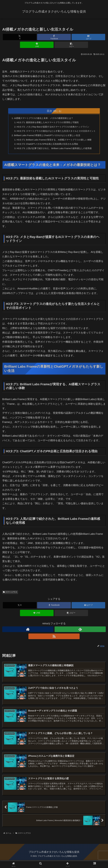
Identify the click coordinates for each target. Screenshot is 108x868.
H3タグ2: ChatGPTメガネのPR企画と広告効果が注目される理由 (47, 150)
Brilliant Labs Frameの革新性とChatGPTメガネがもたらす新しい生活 (47, 141)
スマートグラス (10, 598)
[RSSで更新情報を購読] (54, 643)
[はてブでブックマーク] (88, 37)
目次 (49, 111)
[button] (71, 45)
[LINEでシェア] (37, 45)
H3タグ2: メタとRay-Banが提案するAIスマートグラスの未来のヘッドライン (53, 127)
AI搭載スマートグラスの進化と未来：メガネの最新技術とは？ (44, 118)
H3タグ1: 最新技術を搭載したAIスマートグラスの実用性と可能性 (48, 123)
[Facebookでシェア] (54, 37)
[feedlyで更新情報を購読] (80, 636)
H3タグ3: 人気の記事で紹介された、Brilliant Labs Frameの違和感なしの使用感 (55, 154)
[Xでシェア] (20, 37)
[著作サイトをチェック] (28, 636)
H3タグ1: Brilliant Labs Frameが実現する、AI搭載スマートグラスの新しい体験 (55, 145)
